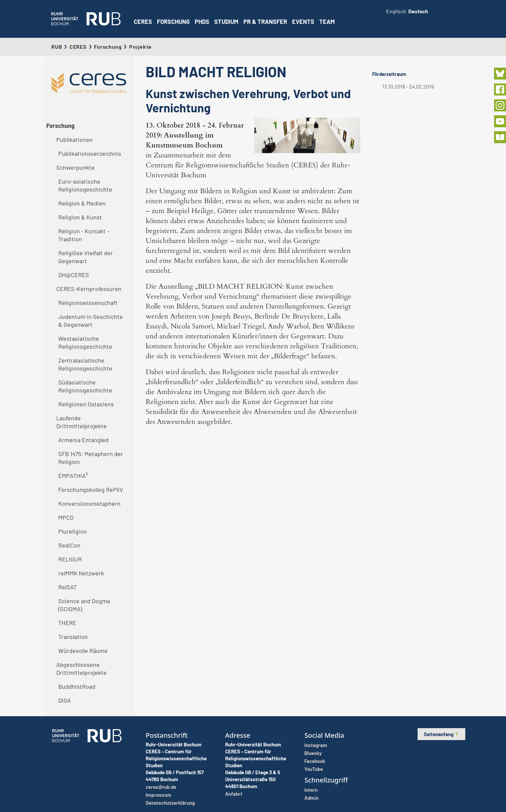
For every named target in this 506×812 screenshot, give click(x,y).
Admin (311, 798)
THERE (67, 623)
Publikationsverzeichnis (90, 153)
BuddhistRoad (77, 686)
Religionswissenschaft (88, 303)
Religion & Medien (82, 203)
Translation (73, 637)
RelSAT (68, 587)
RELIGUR (70, 559)
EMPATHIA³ (73, 476)
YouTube (314, 769)
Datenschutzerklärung (170, 803)
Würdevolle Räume (83, 651)
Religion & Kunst (80, 217)
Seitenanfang (442, 734)
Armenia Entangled (83, 440)
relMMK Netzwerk (81, 573)
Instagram (316, 745)
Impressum (158, 795)
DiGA (65, 700)
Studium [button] (226, 22)
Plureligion (73, 531)
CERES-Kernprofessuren (89, 289)
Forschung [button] (173, 22)
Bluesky (313, 753)
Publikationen (75, 140)
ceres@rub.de (161, 787)
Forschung (108, 47)
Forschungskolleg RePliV (91, 490)
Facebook (315, 761)
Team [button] (327, 22)
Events (303, 22)
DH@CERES (74, 275)
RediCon (69, 545)
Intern (311, 790)
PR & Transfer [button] (265, 22)
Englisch (396, 11)
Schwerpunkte (76, 167)
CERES (143, 22)
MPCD (66, 517)
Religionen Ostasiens (86, 404)
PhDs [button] (202, 22)
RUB (57, 47)
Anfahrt (234, 794)
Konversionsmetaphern (89, 503)
